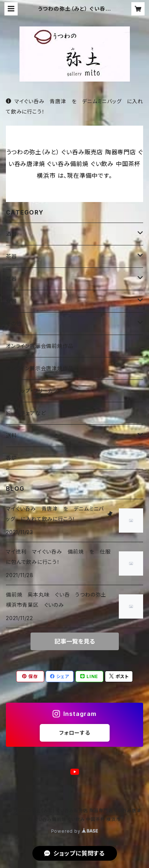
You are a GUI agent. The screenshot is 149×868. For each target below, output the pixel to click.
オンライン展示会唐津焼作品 (40, 368)
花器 (11, 279)
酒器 (11, 234)
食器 (11, 301)
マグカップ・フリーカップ (34, 391)
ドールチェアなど (26, 413)
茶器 (11, 256)
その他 (14, 323)
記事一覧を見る (75, 641)
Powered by (75, 831)
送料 (11, 435)
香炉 (11, 458)
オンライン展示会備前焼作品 (40, 346)
